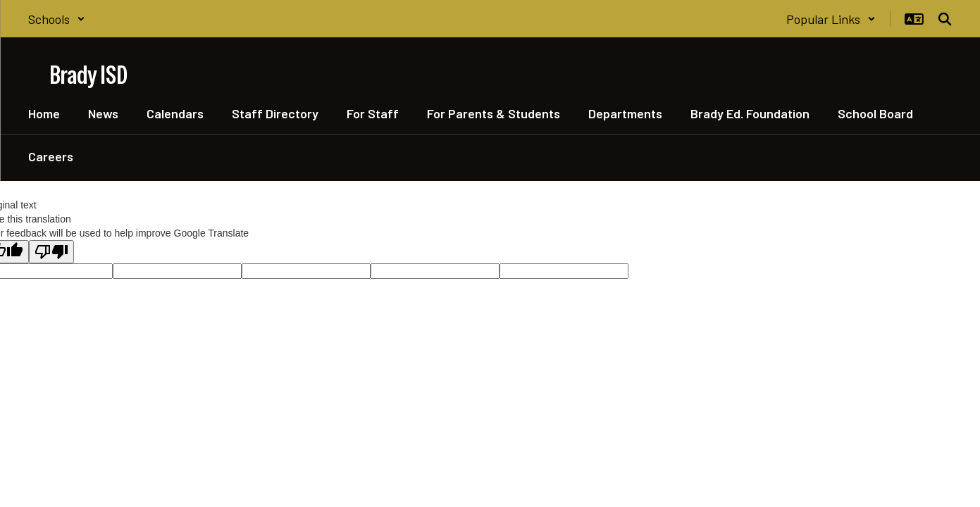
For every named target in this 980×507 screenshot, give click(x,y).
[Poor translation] (51, 252)
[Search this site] (945, 19)
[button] (57, 19)
